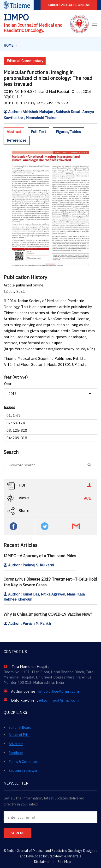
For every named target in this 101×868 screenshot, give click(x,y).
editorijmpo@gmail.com (59, 700)
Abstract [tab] (14, 132)
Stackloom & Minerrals (64, 856)
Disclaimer (42, 862)
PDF (50, 486)
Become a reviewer (23, 771)
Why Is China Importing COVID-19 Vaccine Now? (48, 614)
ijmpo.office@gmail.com (59, 691)
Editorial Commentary (25, 61)
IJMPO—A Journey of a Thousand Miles (40, 556)
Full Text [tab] (39, 132)
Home (9, 45)
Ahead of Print (19, 735)
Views (50, 498)
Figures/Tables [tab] (68, 132)
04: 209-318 (17, 438)
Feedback (16, 753)
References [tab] (17, 140)
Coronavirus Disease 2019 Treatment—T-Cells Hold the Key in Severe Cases (50, 582)
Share (18, 511)
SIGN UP (18, 833)
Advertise (16, 744)
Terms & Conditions (23, 762)
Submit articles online (69, 5)
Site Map (64, 862)
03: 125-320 (17, 430)
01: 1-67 (14, 415)
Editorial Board (20, 728)
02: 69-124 (16, 423)
